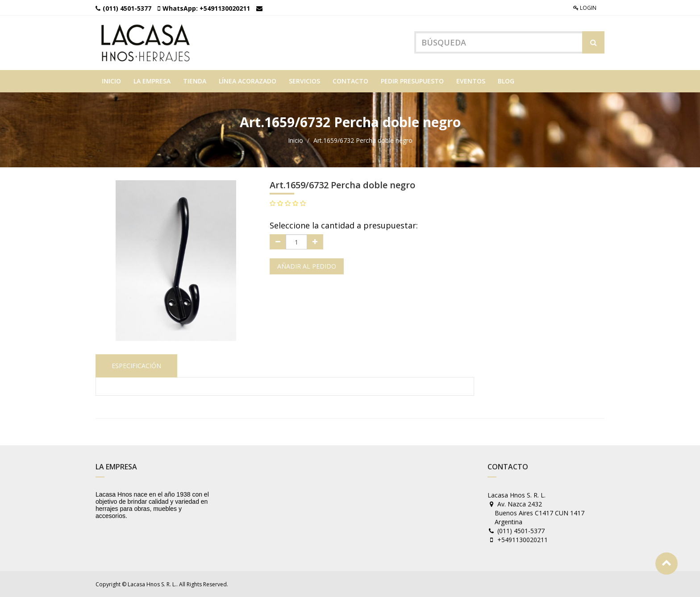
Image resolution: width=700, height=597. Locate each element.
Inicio (296, 140)
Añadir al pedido (307, 266)
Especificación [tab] (136, 366)
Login (585, 8)
